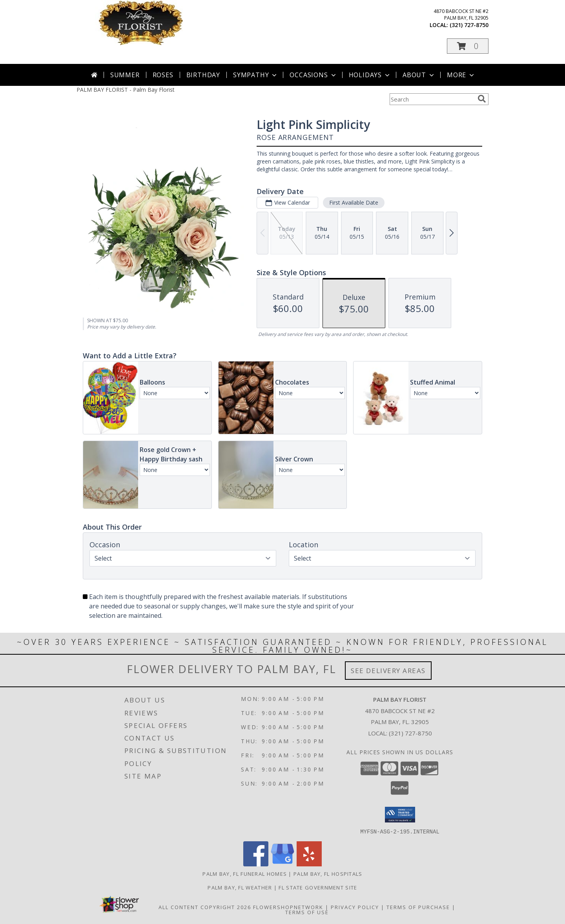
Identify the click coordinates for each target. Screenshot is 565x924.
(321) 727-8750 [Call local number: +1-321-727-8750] (469, 25)
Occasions (313, 75)
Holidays (370, 75)
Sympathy (256, 75)
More (461, 75)
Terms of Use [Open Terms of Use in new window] (307, 912)
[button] (468, 46)
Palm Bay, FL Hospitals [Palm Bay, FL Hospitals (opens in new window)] (328, 873)
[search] (482, 99)
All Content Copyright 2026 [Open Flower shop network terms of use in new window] (205, 907)
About (419, 75)
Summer (125, 75)
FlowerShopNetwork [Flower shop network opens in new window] (288, 907)
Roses (163, 75)
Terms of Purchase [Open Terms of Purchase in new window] (418, 907)
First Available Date (354, 202)
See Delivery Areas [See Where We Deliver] (388, 671)
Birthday (203, 75)
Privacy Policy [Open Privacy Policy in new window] (355, 907)
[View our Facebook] (256, 864)
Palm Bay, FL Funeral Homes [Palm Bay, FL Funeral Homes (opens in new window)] (245, 873)
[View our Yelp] (309, 864)
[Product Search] (432, 99)
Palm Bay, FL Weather (240, 887)
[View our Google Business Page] (282, 864)
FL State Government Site (318, 887)
